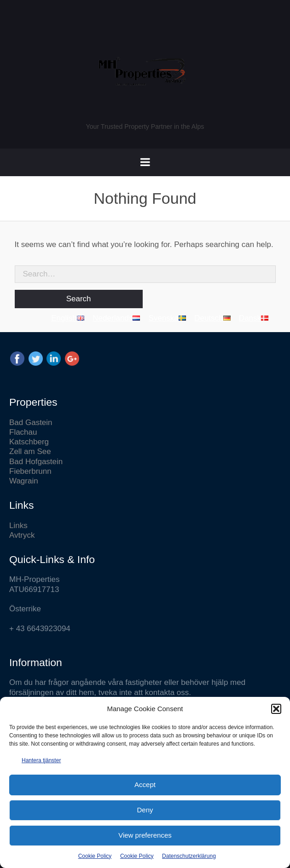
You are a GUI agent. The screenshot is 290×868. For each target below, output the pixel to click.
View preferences (145, 835)
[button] (276, 709)
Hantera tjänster (41, 760)
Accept (145, 785)
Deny (145, 810)
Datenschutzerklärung (189, 856)
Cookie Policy (95, 856)
